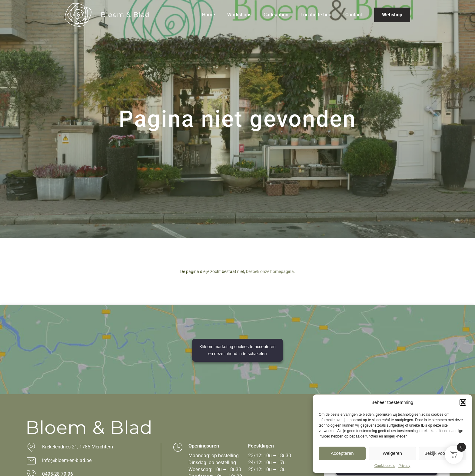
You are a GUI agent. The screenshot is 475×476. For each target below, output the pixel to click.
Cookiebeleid (385, 466)
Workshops (239, 15)
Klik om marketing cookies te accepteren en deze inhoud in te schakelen (237, 350)
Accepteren (342, 453)
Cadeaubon (276, 15)
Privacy (404, 466)
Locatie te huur (317, 15)
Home (209, 15)
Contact (354, 15)
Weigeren (392, 453)
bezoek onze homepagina (270, 271)
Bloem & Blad (125, 15)
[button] (463, 402)
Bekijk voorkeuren (442, 453)
